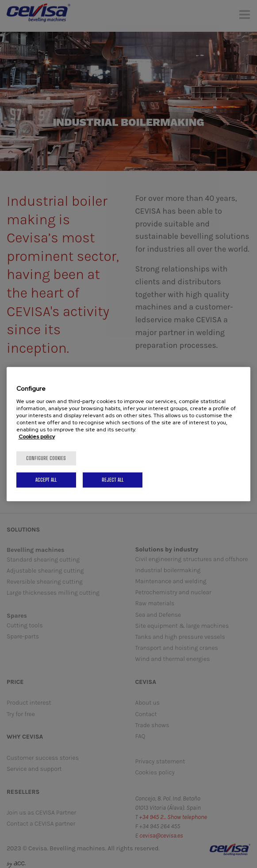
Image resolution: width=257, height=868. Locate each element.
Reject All (113, 480)
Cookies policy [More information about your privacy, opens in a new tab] (37, 437)
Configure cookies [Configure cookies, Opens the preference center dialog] (46, 458)
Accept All (46, 480)
